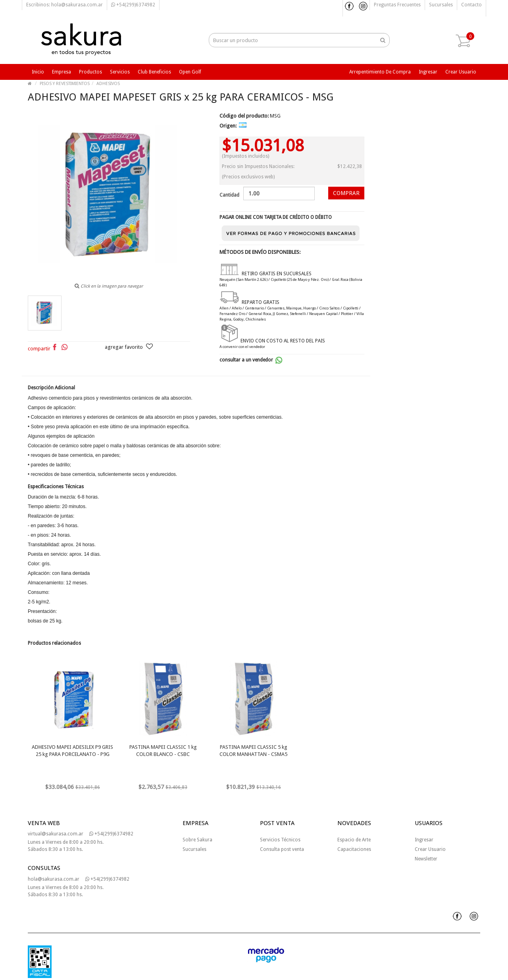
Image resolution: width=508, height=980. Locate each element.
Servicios (120, 72)
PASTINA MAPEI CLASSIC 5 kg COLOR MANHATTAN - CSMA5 (253, 751)
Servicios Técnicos (280, 840)
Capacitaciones (354, 849)
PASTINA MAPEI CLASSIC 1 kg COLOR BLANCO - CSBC (163, 751)
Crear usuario (461, 72)
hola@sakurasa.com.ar (54, 879)
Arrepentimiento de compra (380, 72)
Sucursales (441, 5)
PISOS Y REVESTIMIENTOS (65, 84)
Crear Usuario (430, 849)
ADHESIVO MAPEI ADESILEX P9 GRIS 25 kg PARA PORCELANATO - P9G (72, 751)
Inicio (38, 72)
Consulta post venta (282, 849)
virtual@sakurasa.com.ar (56, 834)
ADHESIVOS (108, 84)
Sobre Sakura (197, 840)
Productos (90, 72)
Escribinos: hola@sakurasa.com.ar (64, 5)
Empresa (62, 72)
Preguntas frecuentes (397, 5)
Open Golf (190, 72)
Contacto (471, 5)
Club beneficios (154, 72)
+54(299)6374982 (133, 5)
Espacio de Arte (354, 840)
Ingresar (428, 72)
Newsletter (426, 859)
